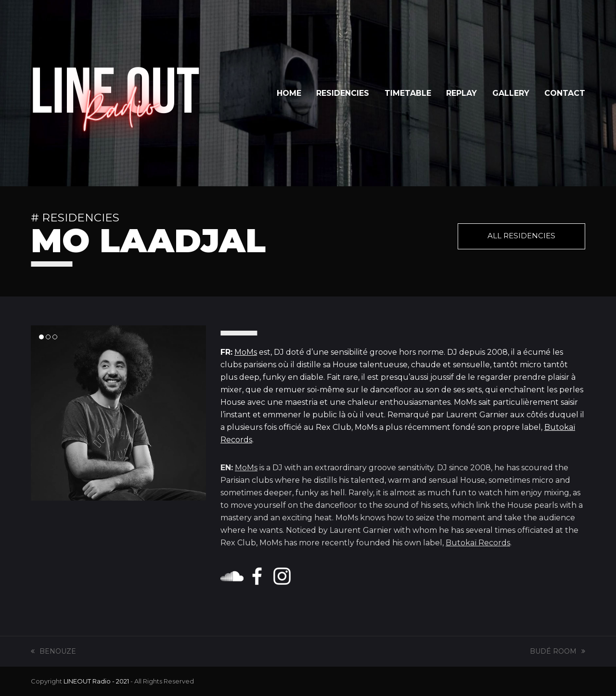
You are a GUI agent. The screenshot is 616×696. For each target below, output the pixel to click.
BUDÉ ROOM (558, 651)
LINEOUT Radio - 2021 (96, 681)
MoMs (246, 352)
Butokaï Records (478, 543)
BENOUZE (53, 651)
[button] (41, 337)
